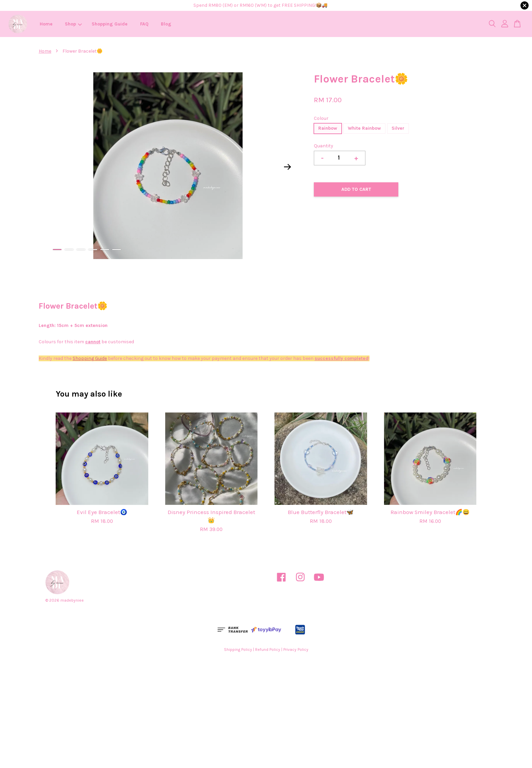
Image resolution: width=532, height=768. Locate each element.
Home (46, 24)
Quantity (324, 146)
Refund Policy (268, 650)
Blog (166, 24)
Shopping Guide (110, 24)
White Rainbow (364, 128)
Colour (321, 118)
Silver (398, 128)
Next (288, 167)
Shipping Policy (238, 650)
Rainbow (328, 128)
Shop (73, 24)
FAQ (144, 24)
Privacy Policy (296, 650)
